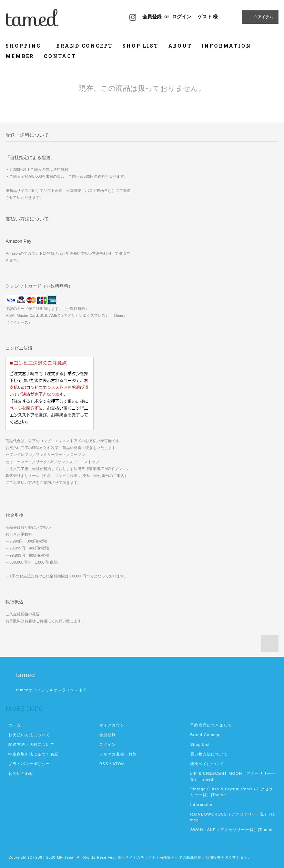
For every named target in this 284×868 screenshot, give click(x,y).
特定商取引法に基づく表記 (33, 754)
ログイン (182, 17)
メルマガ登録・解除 (118, 754)
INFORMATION (226, 46)
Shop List (200, 744)
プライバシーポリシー (29, 764)
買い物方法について (209, 754)
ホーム (14, 725)
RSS (104, 764)
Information (202, 804)
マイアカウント (114, 725)
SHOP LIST (140, 46)
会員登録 (152, 17)
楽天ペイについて (207, 764)
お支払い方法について (29, 735)
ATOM (119, 764)
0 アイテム (259, 17)
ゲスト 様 (208, 17)
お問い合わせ (21, 773)
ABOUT (180, 46)
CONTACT (60, 56)
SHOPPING (26, 46)
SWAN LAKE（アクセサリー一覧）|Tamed (231, 830)
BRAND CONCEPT (84, 46)
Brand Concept (206, 735)
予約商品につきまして (211, 725)
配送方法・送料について (31, 744)
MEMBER (20, 56)
